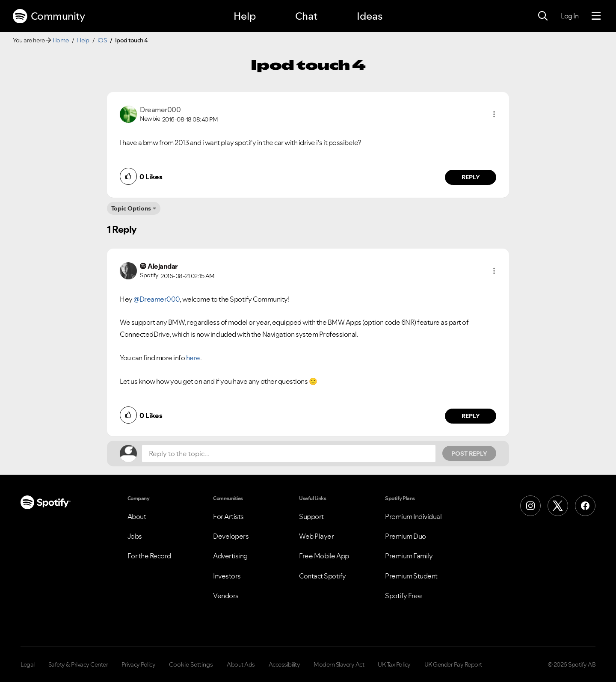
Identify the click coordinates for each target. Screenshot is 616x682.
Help (245, 16)
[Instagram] (530, 506)
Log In (570, 16)
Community (49, 16)
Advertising (230, 556)
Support (311, 516)
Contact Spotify (323, 576)
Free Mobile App (324, 556)
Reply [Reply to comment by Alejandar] (471, 416)
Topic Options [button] (131, 208)
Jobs (135, 536)
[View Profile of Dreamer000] (160, 110)
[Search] (543, 16)
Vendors (226, 596)
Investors (227, 576)
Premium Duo (406, 536)
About (137, 516)
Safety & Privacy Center (78, 664)
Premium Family (409, 556)
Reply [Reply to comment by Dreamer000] (471, 177)
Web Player (316, 536)
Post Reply (469, 454)
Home (61, 40)
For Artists (228, 516)
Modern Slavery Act (339, 664)
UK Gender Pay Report (453, 664)
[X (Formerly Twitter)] (558, 506)
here (193, 358)
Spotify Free (403, 596)
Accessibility (284, 664)
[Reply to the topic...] (289, 454)
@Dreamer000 (157, 299)
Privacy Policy (138, 664)
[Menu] (596, 16)
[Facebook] (585, 506)
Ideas (370, 16)
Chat (306, 16)
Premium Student (411, 576)
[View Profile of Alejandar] (163, 266)
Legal (28, 664)
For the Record (149, 556)
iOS (102, 40)
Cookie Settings (191, 664)
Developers (231, 536)
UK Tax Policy (394, 664)
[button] (494, 114)
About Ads (241, 664)
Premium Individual (413, 516)
